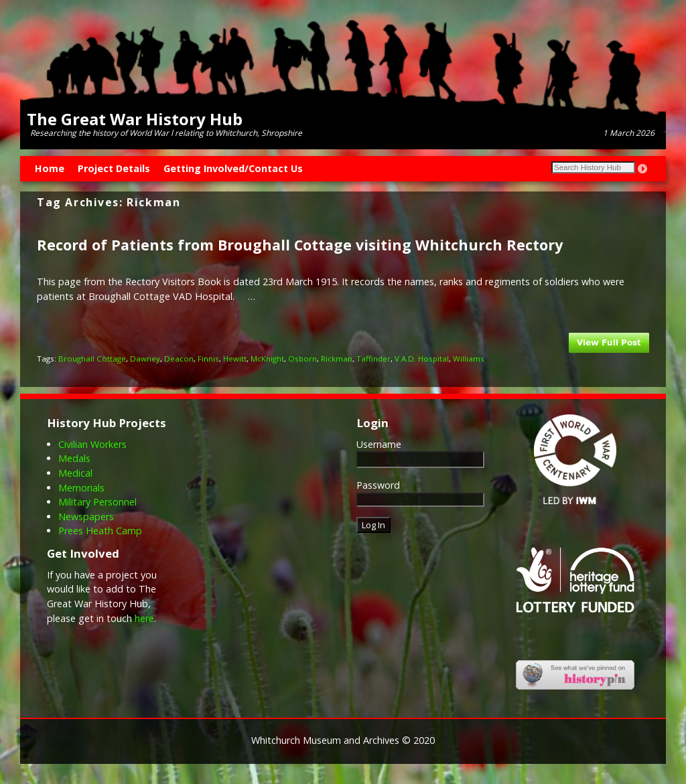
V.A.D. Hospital (422, 359)
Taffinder (373, 359)
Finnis (208, 359)
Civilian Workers (92, 444)
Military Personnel (97, 502)
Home (50, 168)
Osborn (302, 359)
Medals (74, 458)
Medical (75, 473)
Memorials (81, 488)
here (144, 618)
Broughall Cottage (92, 359)
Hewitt (235, 359)
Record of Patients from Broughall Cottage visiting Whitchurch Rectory (300, 245)
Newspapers (86, 517)
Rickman (337, 359)
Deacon (179, 359)
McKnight (267, 359)
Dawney (145, 359)
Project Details (114, 168)
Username (379, 444)
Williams (469, 359)
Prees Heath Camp (100, 531)
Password (378, 485)
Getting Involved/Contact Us (233, 168)
